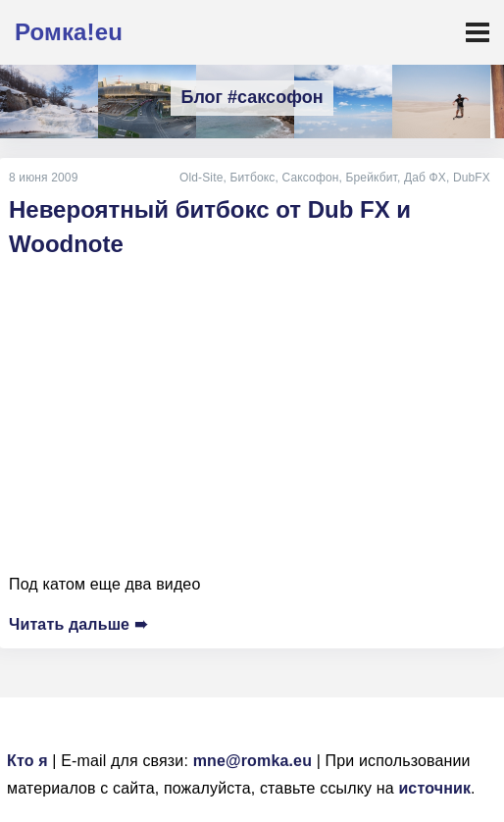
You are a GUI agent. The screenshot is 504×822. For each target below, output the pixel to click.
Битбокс (252, 178)
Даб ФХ (425, 178)
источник (434, 788)
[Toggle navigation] (478, 32)
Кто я (27, 761)
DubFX (472, 178)
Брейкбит (372, 178)
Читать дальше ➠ (78, 624)
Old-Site (202, 178)
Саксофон (311, 178)
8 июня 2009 (44, 178)
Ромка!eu (69, 32)
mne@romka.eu (252, 761)
